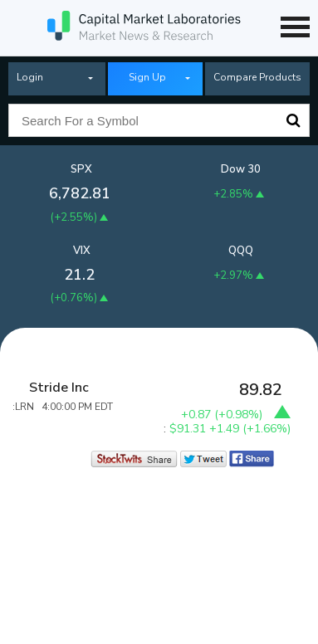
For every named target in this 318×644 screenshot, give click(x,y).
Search (293, 120)
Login (30, 77)
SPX (81, 169)
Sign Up (147, 77)
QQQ (241, 251)
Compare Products (257, 77)
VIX (82, 251)
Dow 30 (241, 169)
